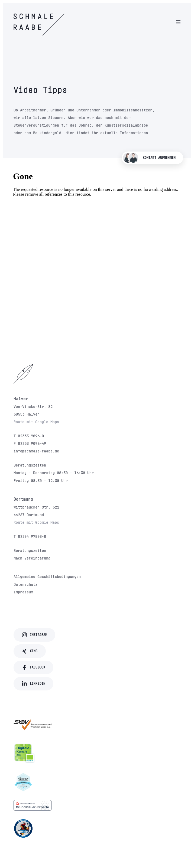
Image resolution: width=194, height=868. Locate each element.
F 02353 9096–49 (30, 443)
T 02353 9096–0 (29, 436)
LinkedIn (33, 684)
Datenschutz (25, 584)
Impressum (23, 592)
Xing (30, 651)
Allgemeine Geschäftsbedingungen (47, 576)
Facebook (33, 667)
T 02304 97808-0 (30, 536)
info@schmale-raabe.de (36, 451)
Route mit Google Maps (36, 422)
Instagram (34, 635)
